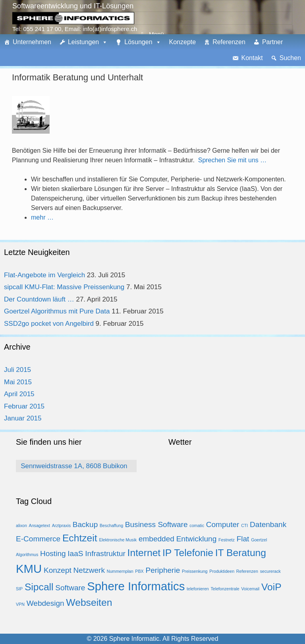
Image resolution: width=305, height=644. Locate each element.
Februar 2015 (24, 406)
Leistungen (83, 42)
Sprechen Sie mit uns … (233, 160)
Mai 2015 (18, 382)
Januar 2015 (23, 418)
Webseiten (89, 602)
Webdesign (45, 603)
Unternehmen (32, 42)
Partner (272, 42)
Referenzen (229, 42)
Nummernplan (120, 571)
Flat (243, 539)
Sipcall (39, 587)
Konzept (58, 570)
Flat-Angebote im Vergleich (44, 275)
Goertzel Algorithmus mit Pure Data (57, 311)
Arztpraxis (61, 525)
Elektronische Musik (118, 540)
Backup (85, 524)
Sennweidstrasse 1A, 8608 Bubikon (74, 466)
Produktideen (222, 571)
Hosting (53, 554)
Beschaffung (111, 525)
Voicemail (251, 589)
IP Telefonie (188, 553)
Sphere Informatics (136, 586)
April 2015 (19, 394)
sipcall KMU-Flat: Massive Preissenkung (64, 287)
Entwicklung (197, 539)
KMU (29, 569)
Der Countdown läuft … (39, 299)
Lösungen (138, 42)
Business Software (156, 524)
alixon (21, 525)
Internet (144, 553)
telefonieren (198, 589)
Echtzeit (80, 538)
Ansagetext (40, 525)
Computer (223, 524)
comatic (197, 525)
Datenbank (268, 524)
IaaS (75, 554)
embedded (156, 539)
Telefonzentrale (225, 589)
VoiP (271, 587)
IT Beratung (241, 553)
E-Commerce (38, 539)
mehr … (42, 217)
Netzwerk (89, 570)
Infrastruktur (105, 554)
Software (70, 588)
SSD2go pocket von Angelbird (49, 324)
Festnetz (227, 540)
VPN (20, 604)
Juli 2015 (17, 370)
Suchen (290, 58)
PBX (139, 571)
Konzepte (183, 42)
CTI (244, 525)
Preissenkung (195, 571)
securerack (270, 571)
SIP (19, 589)
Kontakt (252, 58)
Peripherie (163, 570)
